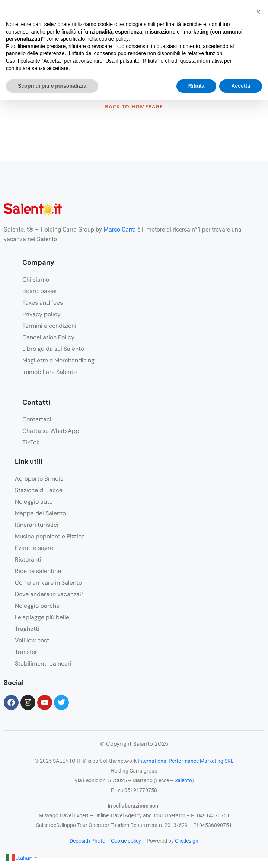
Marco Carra (120, 229)
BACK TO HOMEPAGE (134, 106)
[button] (258, 12)
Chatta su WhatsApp (51, 431)
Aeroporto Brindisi (40, 479)
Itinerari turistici (37, 525)
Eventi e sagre (34, 548)
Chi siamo (36, 279)
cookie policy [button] (114, 39)
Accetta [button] (241, 86)
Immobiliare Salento (50, 372)
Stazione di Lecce (39, 490)
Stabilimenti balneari (43, 663)
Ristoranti (28, 559)
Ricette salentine (38, 571)
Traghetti (27, 629)
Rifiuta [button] (197, 86)
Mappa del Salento (40, 513)
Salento (183, 780)
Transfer (26, 652)
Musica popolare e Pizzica (50, 536)
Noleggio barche (37, 606)
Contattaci (37, 419)
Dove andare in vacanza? (49, 594)
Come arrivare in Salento (48, 583)
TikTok (31, 442)
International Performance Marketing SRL (186, 761)
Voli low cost (32, 640)
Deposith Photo (87, 841)
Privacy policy (42, 314)
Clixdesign (187, 841)
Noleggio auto (34, 502)
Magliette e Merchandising (58, 360)
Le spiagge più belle (42, 617)
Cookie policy (126, 841)
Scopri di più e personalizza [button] (52, 86)
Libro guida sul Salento (53, 349)
